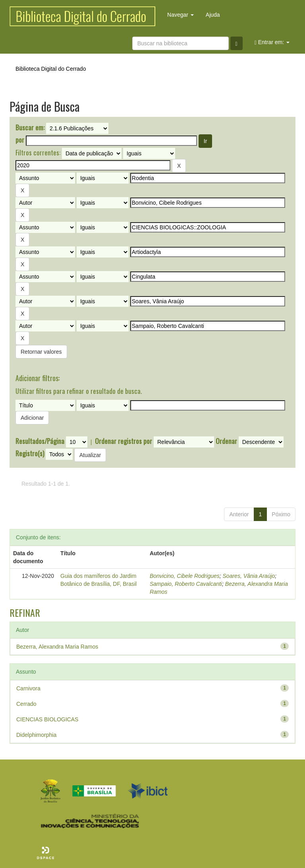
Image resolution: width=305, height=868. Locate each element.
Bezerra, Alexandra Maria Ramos (57, 647)
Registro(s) (30, 453)
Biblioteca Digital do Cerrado (51, 69)
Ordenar (226, 441)
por (20, 140)
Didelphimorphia (36, 735)
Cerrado (26, 704)
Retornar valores (41, 352)
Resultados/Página (40, 441)
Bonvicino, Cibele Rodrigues (185, 576)
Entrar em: (272, 42)
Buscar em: (30, 128)
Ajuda (213, 15)
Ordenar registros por (124, 441)
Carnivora (28, 688)
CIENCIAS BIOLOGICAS (47, 719)
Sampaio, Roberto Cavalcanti (186, 584)
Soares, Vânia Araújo (249, 576)
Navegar (180, 15)
